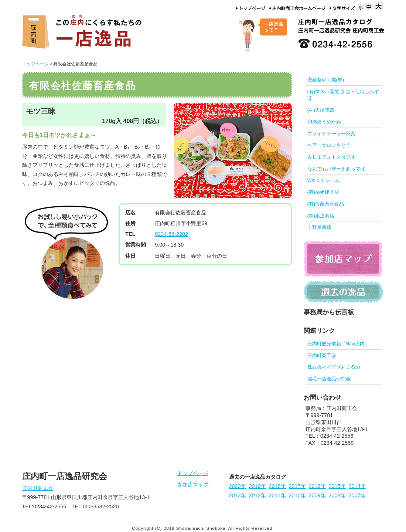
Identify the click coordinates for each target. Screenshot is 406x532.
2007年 (357, 495)
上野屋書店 (319, 227)
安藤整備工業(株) (326, 80)
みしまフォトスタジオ (331, 157)
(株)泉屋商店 (321, 216)
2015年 (337, 486)
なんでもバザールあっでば (336, 169)
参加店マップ (193, 485)
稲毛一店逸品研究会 (329, 379)
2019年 (257, 486)
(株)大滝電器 (321, 110)
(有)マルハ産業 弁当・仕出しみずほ (343, 95)
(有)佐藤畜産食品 (326, 204)
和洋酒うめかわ (324, 122)
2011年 (277, 495)
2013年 (238, 495)
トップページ (35, 64)
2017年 (297, 486)
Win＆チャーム (323, 180)
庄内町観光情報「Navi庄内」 (339, 344)
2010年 (297, 495)
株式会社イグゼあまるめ (334, 367)
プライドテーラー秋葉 (331, 134)
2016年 (317, 486)
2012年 (257, 495)
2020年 (238, 486)
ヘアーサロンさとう (329, 145)
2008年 (337, 495)
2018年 (277, 486)
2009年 (317, 495)
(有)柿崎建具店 (323, 192)
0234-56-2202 (171, 234)
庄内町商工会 (322, 355)
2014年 (357, 486)
